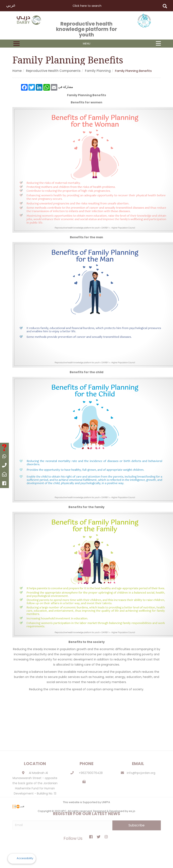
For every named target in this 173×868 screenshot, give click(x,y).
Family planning (98, 71)
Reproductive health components (53, 71)
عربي (11, 5)
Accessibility (25, 858)
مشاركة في (66, 87)
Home (17, 71)
